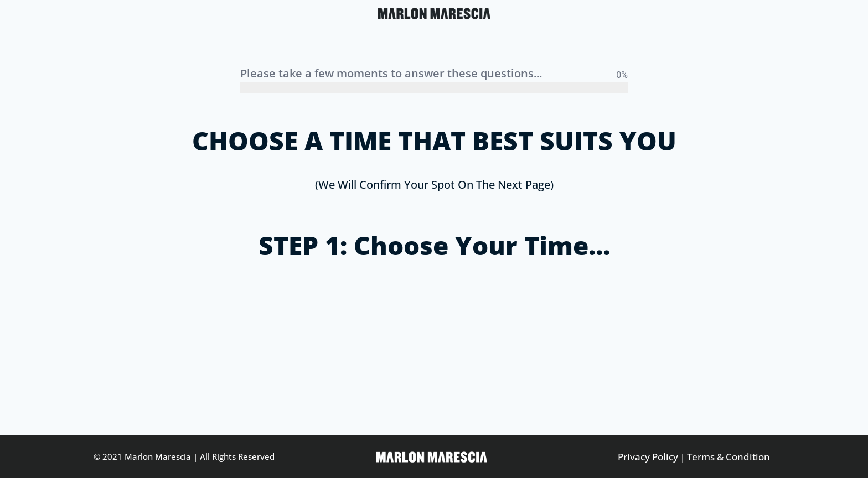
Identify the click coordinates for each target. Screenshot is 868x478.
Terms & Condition (728, 457)
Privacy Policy (648, 457)
